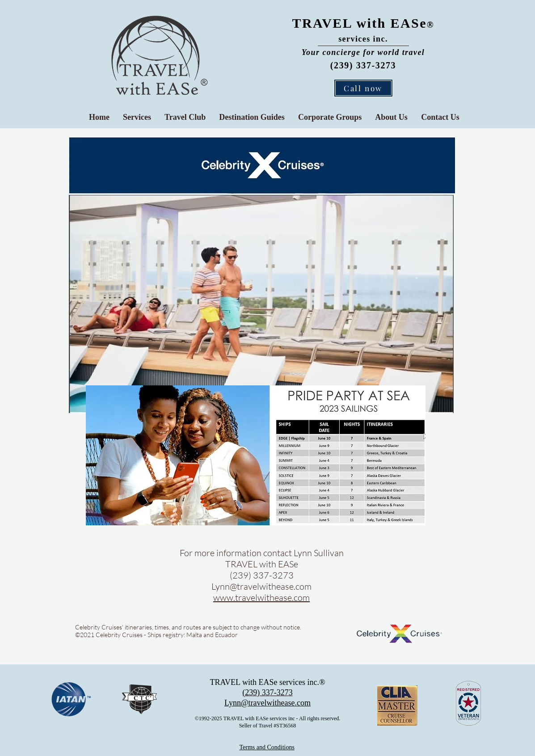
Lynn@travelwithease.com (261, 586)
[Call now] (363, 88)
